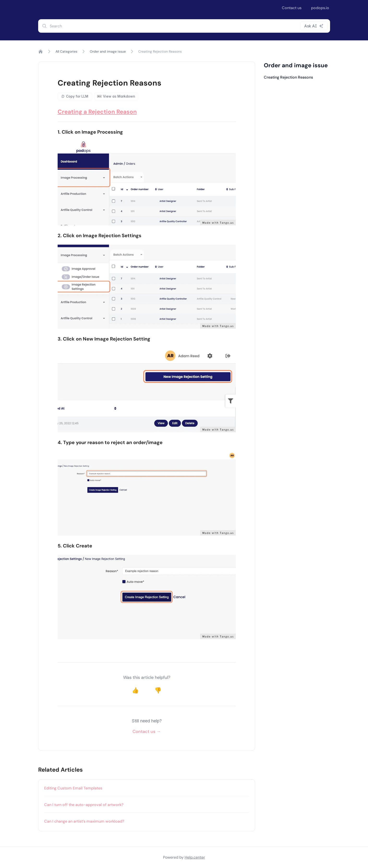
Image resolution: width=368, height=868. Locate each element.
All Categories (66, 51)
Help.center (195, 857)
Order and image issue (108, 51)
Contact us (292, 8)
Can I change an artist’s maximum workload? (84, 821)
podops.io (320, 8)
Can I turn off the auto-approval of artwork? (84, 805)
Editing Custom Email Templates (73, 788)
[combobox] (184, 26)
